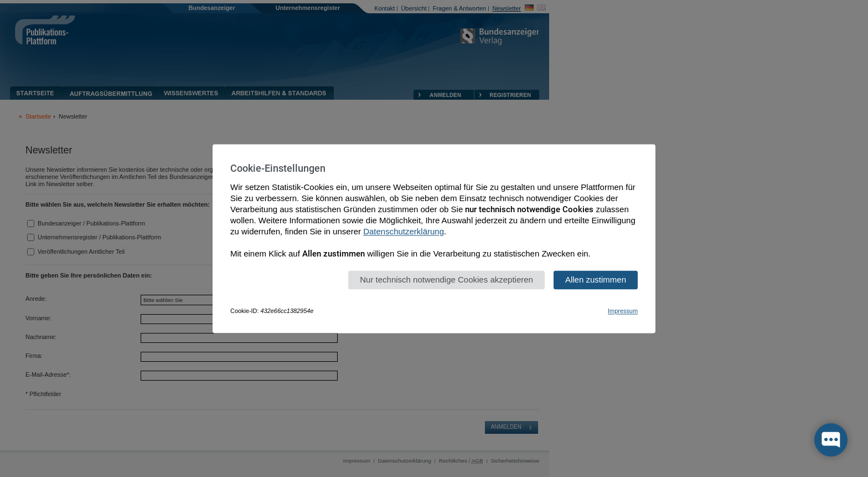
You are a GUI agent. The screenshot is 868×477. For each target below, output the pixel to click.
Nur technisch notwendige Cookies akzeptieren (446, 279)
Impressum (623, 311)
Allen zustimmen (596, 279)
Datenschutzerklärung (404, 231)
